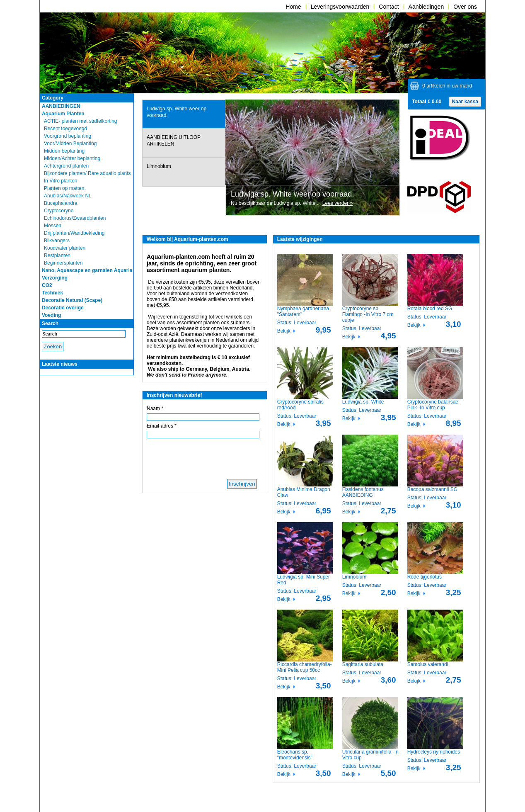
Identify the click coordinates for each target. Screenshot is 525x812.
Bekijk (284, 331)
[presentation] (184, 114)
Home (293, 7)
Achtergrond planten (66, 166)
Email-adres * (162, 426)
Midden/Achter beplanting (72, 158)
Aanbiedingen (426, 7)
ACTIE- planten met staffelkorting (81, 121)
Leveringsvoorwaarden (340, 7)
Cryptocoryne (59, 211)
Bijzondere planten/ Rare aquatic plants (87, 173)
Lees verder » (337, 203)
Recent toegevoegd (65, 129)
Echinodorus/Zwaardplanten (75, 218)
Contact (389, 7)
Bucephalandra (61, 203)
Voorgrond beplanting (68, 136)
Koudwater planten (65, 248)
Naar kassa (465, 102)
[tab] (184, 114)
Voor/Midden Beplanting (70, 143)
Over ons (465, 7)
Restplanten (57, 255)
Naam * (155, 408)
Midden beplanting (64, 151)
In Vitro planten (61, 181)
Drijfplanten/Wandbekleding (74, 233)
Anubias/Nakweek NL (68, 196)
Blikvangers (57, 241)
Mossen (53, 226)
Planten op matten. (65, 188)
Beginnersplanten (63, 263)
